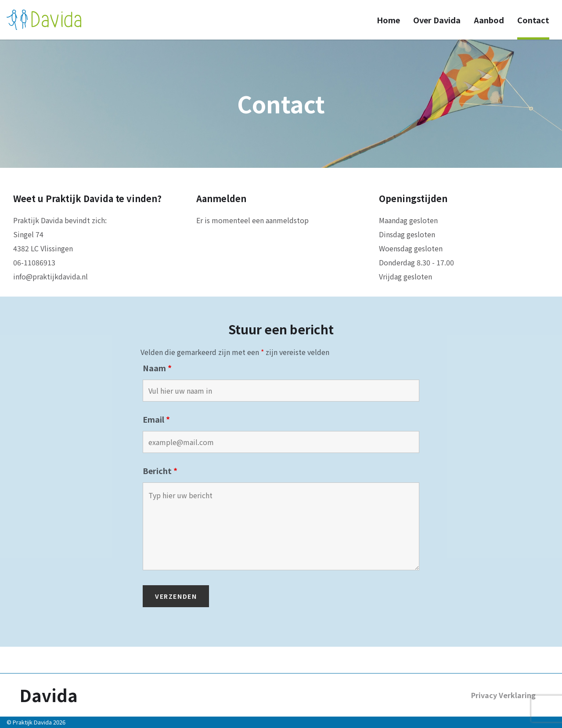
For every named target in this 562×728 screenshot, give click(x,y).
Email (156, 419)
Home (388, 20)
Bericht (160, 471)
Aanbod (489, 20)
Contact (533, 20)
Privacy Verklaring (503, 695)
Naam (157, 368)
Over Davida (437, 20)
